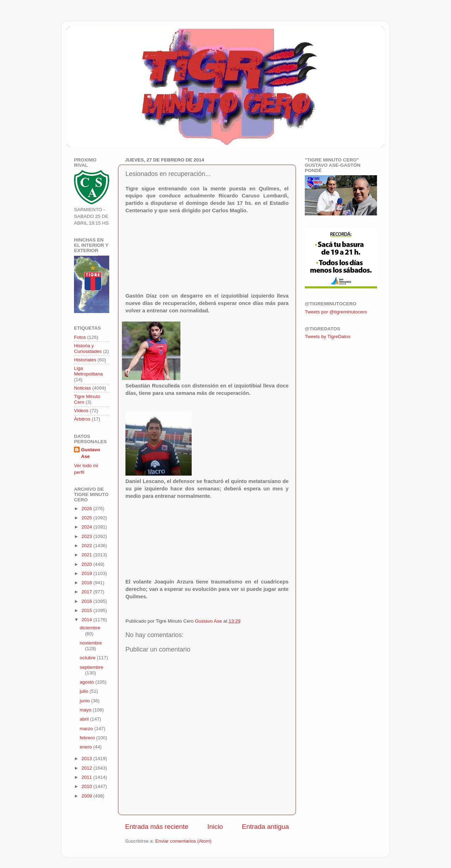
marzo (87, 729)
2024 (87, 527)
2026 (87, 509)
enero (86, 747)
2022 (87, 546)
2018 (87, 583)
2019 (87, 573)
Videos (81, 411)
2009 (87, 796)
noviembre (91, 643)
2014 (87, 620)
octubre (88, 658)
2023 (87, 536)
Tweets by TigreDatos (328, 337)
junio (85, 701)
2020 (87, 564)
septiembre (91, 667)
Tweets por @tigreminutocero (336, 312)
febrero (88, 738)
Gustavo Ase (91, 453)
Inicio (215, 827)
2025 (87, 518)
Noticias (82, 388)
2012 (87, 768)
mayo (86, 710)
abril (85, 719)
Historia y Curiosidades (88, 349)
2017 (87, 592)
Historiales (85, 360)
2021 (87, 555)
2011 (87, 777)
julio (85, 691)
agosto (87, 682)
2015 (87, 610)
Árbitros (82, 419)
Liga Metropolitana (88, 371)
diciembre (90, 628)
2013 (87, 759)
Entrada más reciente (157, 827)
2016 (87, 601)
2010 (87, 786)
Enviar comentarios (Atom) (184, 841)
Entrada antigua (265, 827)
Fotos (80, 337)
